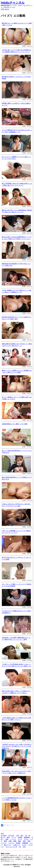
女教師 (20, 837)
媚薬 (15, 841)
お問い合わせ (5, 9)
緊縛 (5, 841)
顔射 (7, 839)
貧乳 (29, 841)
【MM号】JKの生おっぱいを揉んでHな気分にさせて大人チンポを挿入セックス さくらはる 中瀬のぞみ (17, 746)
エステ (24, 845)
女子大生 (11, 836)
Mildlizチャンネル (13, 3)
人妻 (17, 836)
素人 (22, 836)
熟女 (8, 837)
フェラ (20, 839)
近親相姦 (25, 843)
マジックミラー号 (11, 847)
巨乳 (24, 841)
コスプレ (11, 843)
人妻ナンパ (17, 845)
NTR (24, 847)
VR (20, 847)
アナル (26, 839)
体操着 (18, 843)
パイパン (4, 843)
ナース (14, 837)
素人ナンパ (8, 845)
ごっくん (13, 839)
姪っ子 (3, 837)
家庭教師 (27, 837)
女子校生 (4, 836)
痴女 (20, 841)
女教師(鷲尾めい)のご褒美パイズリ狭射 (15, 424)
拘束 (10, 841)
